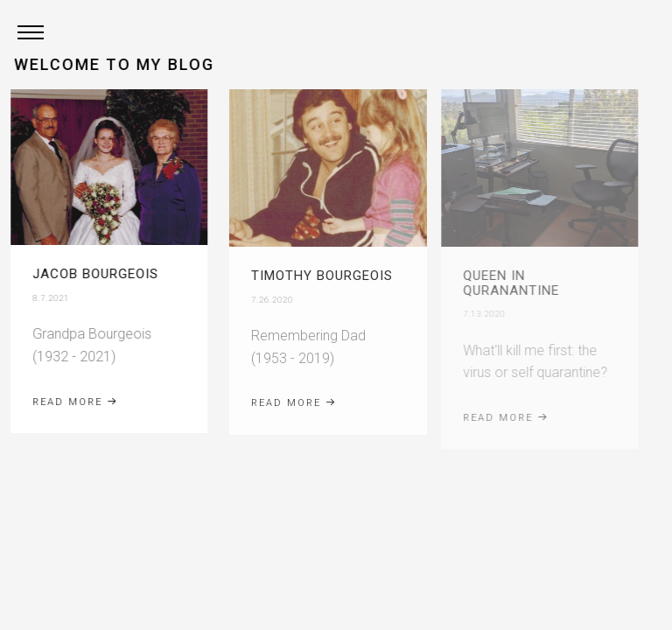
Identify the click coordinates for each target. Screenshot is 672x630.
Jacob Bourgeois (91, 274)
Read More (71, 402)
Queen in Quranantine (497, 283)
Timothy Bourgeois (314, 276)
